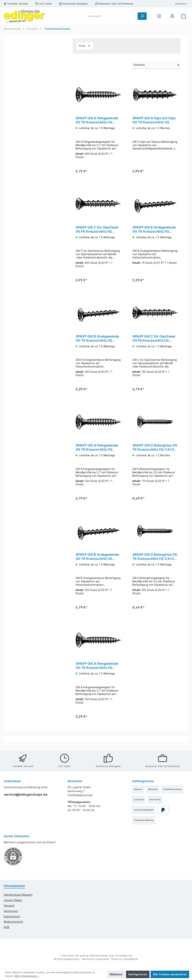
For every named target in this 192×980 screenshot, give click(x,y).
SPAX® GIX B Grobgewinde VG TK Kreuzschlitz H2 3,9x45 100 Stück (97, 340)
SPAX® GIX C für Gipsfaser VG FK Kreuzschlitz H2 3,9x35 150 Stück (154, 340)
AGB (7, 927)
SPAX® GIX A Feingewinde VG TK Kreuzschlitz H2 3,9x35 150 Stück (97, 449)
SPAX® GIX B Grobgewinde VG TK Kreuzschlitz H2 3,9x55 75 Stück (154, 230)
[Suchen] (142, 16)
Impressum (11, 911)
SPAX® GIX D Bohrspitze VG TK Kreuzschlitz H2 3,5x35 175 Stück (155, 449)
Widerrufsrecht (13, 922)
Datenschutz (12, 916)
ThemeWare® (130, 959)
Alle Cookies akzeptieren (170, 974)
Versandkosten (124, 956)
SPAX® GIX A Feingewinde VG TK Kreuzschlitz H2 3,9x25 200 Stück (97, 120)
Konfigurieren (138, 974)
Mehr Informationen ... (27, 976)
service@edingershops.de (26, 794)
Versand (9, 906)
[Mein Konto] (172, 16)
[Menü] (159, 16)
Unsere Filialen (13, 900)
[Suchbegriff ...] (95, 16)
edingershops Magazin (18, 895)
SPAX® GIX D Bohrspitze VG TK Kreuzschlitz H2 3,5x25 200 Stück (155, 559)
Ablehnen (116, 974)
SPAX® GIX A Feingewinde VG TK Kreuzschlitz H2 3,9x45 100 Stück (97, 669)
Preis (85, 46)
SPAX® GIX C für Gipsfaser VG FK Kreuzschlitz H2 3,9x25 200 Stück (97, 230)
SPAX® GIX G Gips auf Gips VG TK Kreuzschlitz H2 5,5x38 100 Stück (154, 120)
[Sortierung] (156, 65)
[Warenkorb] (184, 16)
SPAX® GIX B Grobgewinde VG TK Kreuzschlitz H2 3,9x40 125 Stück (97, 559)
